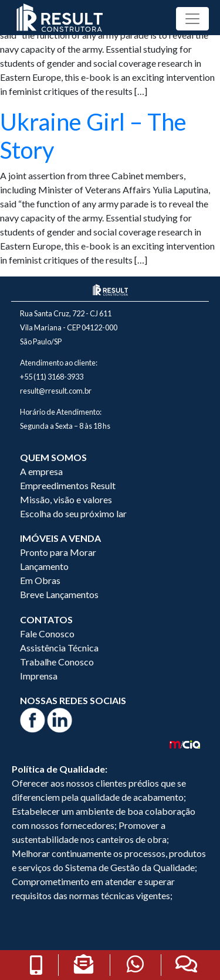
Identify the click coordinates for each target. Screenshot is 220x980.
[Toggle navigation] (192, 19)
